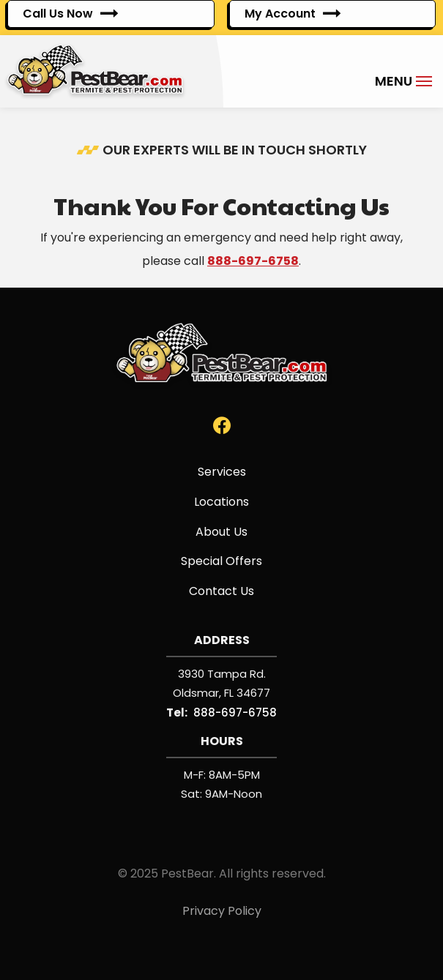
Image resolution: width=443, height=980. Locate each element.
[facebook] (222, 425)
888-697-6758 (253, 261)
